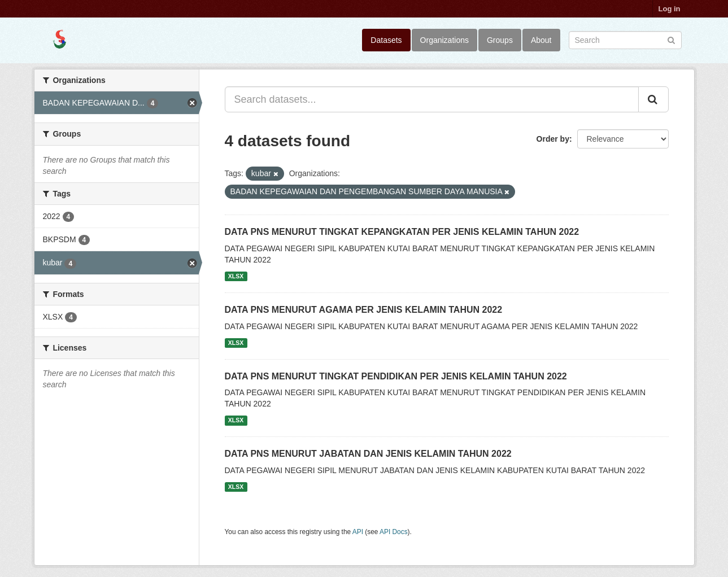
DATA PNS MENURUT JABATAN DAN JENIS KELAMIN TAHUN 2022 (368, 454)
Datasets (386, 40)
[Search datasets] (625, 40)
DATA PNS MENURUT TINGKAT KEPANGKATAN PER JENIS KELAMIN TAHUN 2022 (402, 232)
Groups (500, 40)
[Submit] (671, 39)
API (358, 532)
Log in (670, 9)
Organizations (444, 40)
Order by (553, 139)
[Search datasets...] (432, 99)
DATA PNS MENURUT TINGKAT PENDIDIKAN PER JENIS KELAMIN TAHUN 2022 (396, 376)
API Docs (394, 532)
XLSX (236, 276)
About (541, 40)
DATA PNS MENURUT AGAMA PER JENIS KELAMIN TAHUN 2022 (364, 310)
